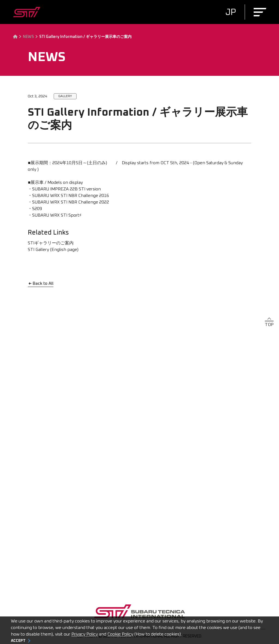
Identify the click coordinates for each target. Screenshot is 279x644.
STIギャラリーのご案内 (51, 243)
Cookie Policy (120, 634)
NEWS (28, 37)
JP (231, 13)
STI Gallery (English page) (53, 250)
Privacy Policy (85, 634)
